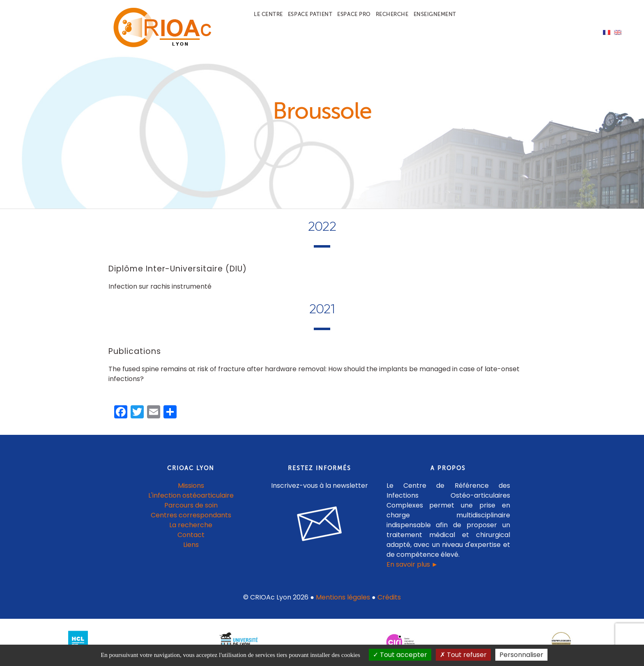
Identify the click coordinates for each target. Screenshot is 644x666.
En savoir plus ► (412, 564)
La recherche (191, 525)
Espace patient (310, 14)
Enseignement (435, 14)
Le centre (268, 14)
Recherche (392, 14)
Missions (191, 486)
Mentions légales (343, 597)
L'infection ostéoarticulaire (191, 495)
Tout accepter (400, 655)
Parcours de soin (191, 505)
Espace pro (354, 14)
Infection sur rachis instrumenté (160, 286)
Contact (191, 535)
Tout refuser (463, 655)
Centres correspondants (191, 515)
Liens (191, 545)
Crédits (389, 597)
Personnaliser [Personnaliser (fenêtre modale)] (521, 655)
